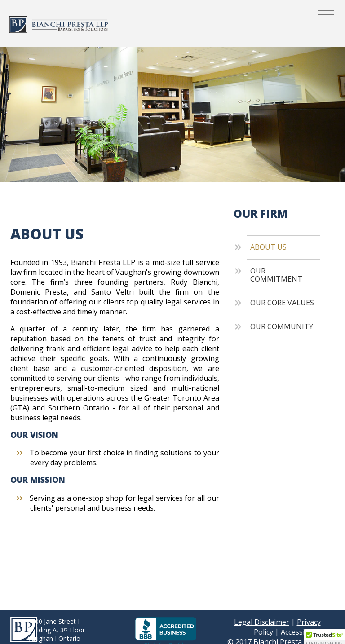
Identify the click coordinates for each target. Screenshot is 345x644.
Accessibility (301, 632)
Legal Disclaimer (262, 622)
